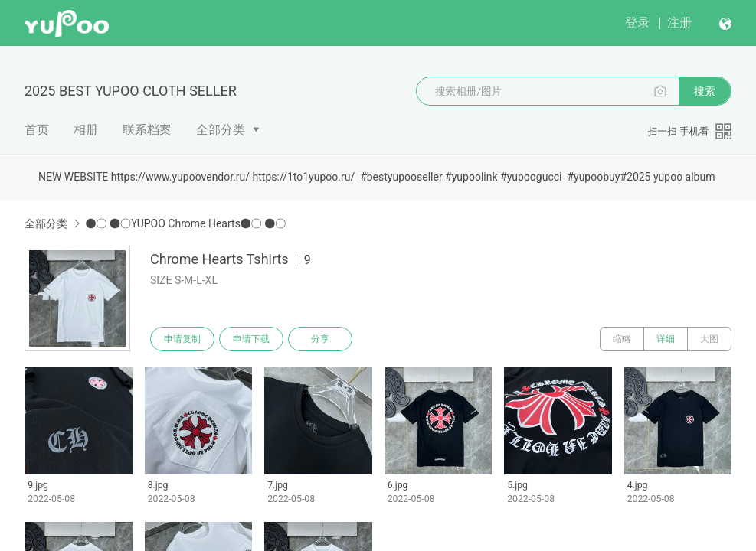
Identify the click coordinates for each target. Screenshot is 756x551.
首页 (37, 130)
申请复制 (182, 339)
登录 (637, 23)
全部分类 (221, 130)
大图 (709, 339)
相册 (86, 130)
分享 (320, 339)
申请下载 (251, 339)
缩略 (622, 339)
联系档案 (147, 130)
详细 (666, 339)
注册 (679, 23)
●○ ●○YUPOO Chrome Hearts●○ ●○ (185, 223)
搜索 (705, 91)
